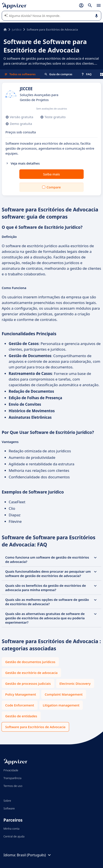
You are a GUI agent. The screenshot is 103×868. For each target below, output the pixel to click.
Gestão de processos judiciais (28, 683)
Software (9, 808)
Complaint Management (64, 694)
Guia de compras (58, 74)
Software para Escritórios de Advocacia (35, 727)
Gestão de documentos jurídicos (30, 662)
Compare (54, 187)
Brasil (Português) (34, 855)
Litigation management (61, 705)
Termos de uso (13, 786)
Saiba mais (52, 174)
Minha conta (11, 829)
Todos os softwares (20, 74)
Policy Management (21, 694)
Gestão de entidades (21, 716)
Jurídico (17, 29)
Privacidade (11, 770)
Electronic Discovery (75, 683)
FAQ (86, 74)
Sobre (7, 801)
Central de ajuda (14, 836)
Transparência (12, 778)
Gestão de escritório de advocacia (31, 673)
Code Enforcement (20, 705)
